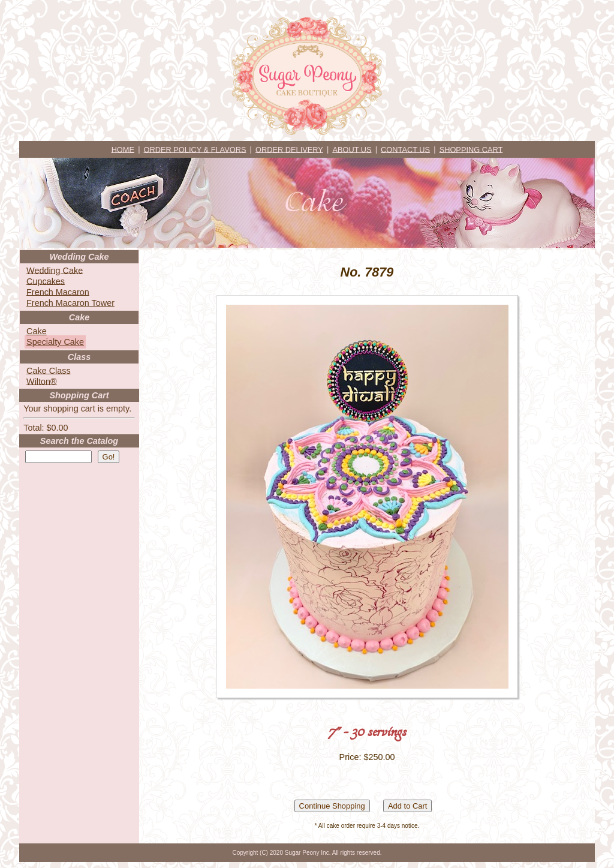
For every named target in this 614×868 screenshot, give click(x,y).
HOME (123, 149)
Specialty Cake (55, 342)
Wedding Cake (55, 270)
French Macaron (58, 292)
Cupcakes (46, 281)
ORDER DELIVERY (289, 149)
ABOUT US (352, 149)
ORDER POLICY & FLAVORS (195, 149)
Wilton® (42, 381)
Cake (37, 331)
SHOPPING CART (471, 149)
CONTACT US (405, 149)
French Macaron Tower (70, 302)
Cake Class (49, 370)
